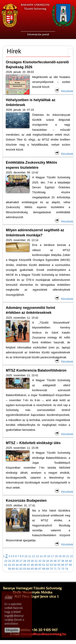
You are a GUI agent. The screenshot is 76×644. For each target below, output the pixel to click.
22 (72, 556)
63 (25, 569)
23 (6, 561)
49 (36, 565)
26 (17, 561)
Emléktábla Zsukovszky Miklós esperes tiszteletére (31, 165)
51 (44, 565)
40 (70, 561)
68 (44, 569)
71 (55, 569)
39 (66, 561)
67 (40, 569)
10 (26, 556)
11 (30, 556)
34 (48, 561)
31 (36, 561)
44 (17, 565)
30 (32, 561)
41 (6, 565)
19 (60, 556)
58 (70, 565)
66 (36, 569)
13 (37, 556)
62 (21, 569)
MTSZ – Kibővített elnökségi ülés (33, 443)
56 (63, 565)
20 (64, 556)
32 (40, 561)
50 (40, 565)
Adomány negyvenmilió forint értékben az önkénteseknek (30, 310)
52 (48, 565)
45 (21, 565)
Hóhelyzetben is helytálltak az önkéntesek (31, 102)
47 (29, 565)
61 (17, 569)
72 (59, 569)
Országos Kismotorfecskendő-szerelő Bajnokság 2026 (37, 65)
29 (29, 561)
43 (13, 565)
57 (66, 565)
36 (55, 561)
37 (59, 561)
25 (13, 561)
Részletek (64, 91)
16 (49, 556)
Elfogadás (12, 630)
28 (25, 561)
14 (41, 556)
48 (32, 565)
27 (21, 561)
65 (32, 569)
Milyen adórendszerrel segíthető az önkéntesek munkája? (35, 233)
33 (44, 561)
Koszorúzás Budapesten (26, 501)
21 (68, 556)
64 (29, 569)
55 (59, 565)
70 (51, 569)
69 (48, 569)
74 (66, 569)
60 (13, 569)
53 (51, 565)
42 (10, 565)
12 (34, 556)
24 (10, 561)
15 (45, 556)
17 (52, 556)
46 (25, 565)
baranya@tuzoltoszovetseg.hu (43, 634)
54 (55, 565)
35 (51, 561)
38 (63, 561)
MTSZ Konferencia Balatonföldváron (36, 370)
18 (56, 556)
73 (63, 569)
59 (10, 569)
